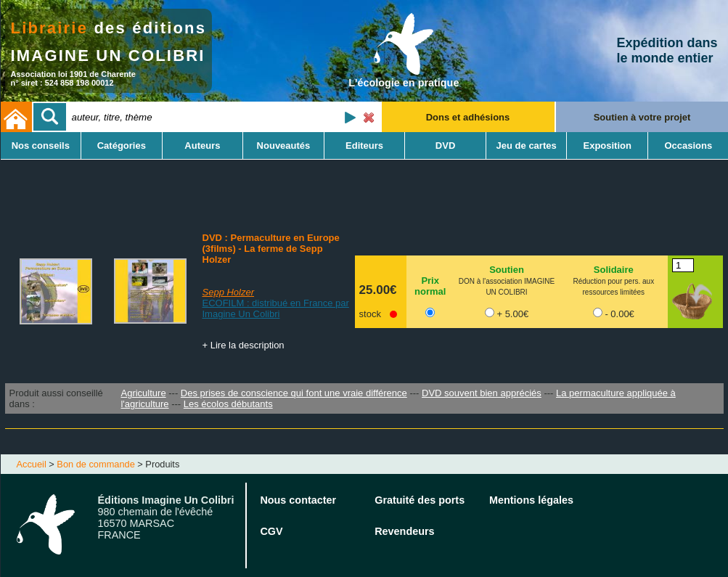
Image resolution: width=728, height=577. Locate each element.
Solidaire (614, 270)
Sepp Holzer (229, 292)
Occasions (688, 146)
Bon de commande (95, 464)
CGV (271, 531)
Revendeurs (404, 531)
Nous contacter (298, 500)
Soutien (507, 270)
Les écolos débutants (228, 404)
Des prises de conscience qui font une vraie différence (294, 393)
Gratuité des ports (420, 500)
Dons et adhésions (468, 117)
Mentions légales (531, 500)
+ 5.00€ (512, 314)
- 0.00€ (619, 314)
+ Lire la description (244, 345)
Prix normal (430, 286)
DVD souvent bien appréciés (482, 393)
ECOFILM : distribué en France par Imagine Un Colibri (276, 308)
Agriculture (143, 393)
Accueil (32, 464)
